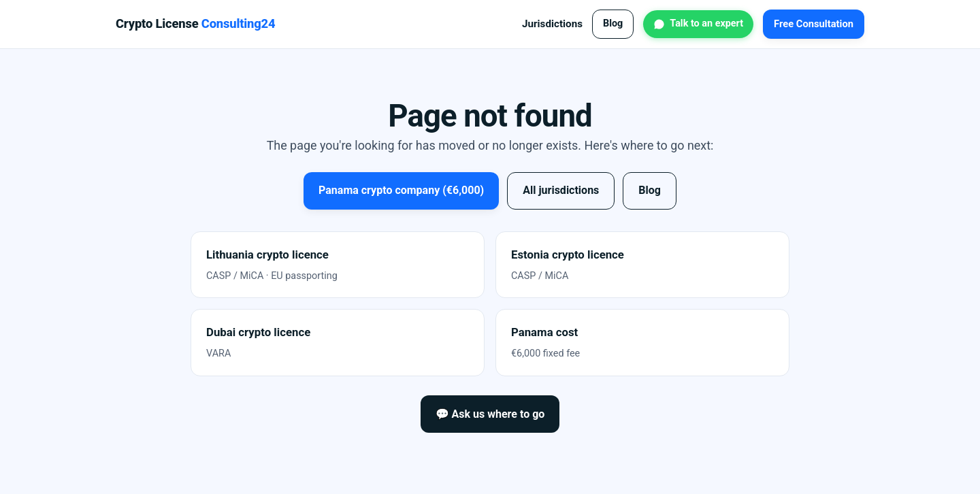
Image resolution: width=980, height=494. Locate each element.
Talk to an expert (706, 23)
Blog (613, 23)
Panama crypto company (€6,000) (401, 190)
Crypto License (195, 23)
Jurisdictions (552, 24)
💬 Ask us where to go (490, 414)
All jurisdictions (561, 190)
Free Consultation (814, 24)
